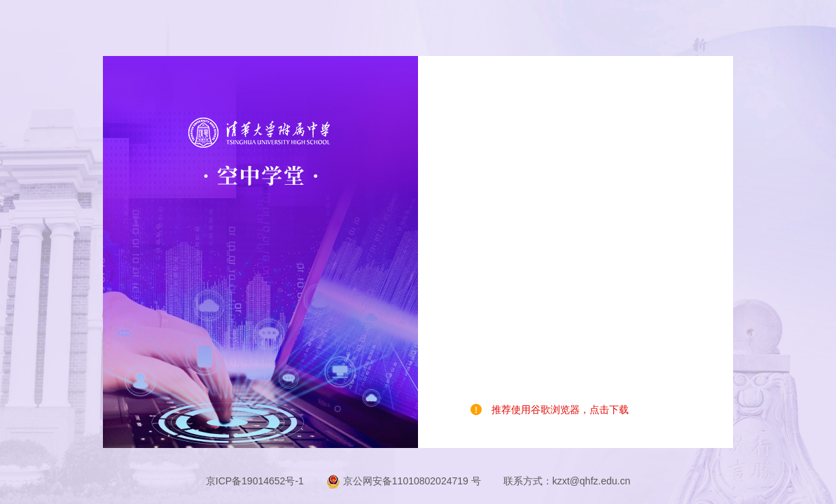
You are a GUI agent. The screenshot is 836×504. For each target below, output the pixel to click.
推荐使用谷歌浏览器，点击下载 (560, 409)
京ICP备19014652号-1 (255, 481)
